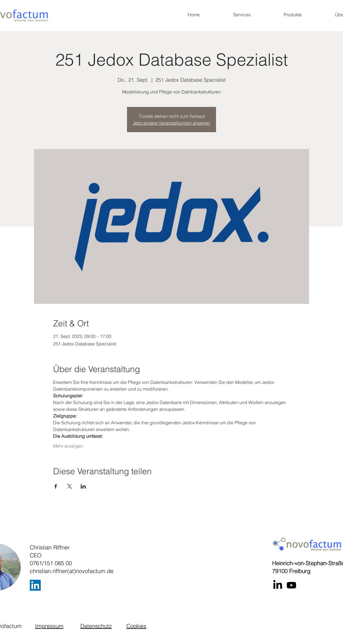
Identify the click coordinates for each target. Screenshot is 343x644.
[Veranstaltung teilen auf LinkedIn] (83, 486)
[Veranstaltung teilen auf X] (70, 486)
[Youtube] (291, 585)
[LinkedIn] (35, 585)
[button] (242, 15)
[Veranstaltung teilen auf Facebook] (56, 486)
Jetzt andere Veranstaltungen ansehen (171, 123)
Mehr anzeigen (68, 446)
